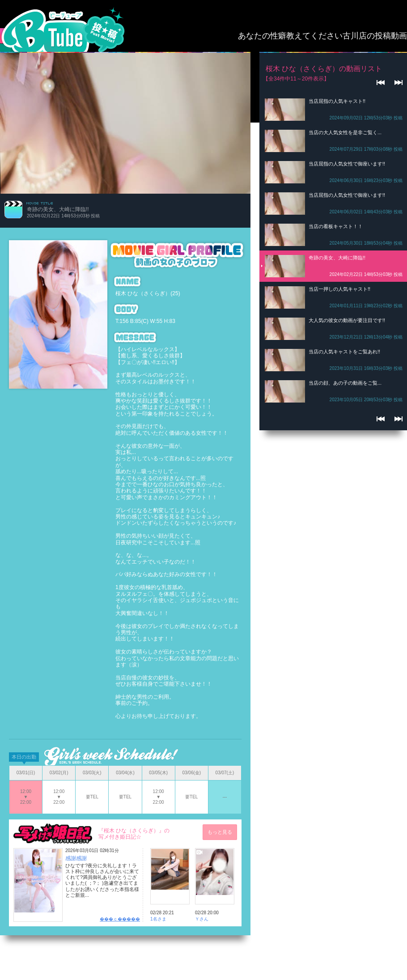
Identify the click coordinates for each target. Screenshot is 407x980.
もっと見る (220, 832)
